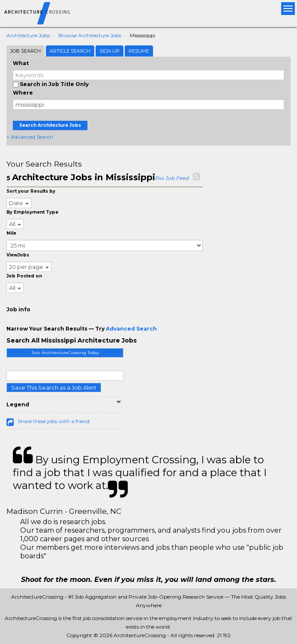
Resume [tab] (139, 51)
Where (23, 93)
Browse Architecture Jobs (90, 35)
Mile (11, 233)
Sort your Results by (31, 191)
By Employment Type (32, 212)
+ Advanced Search (30, 137)
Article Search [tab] (70, 51)
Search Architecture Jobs (50, 125)
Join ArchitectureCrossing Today (65, 353)
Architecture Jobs (28, 35)
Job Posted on (24, 276)
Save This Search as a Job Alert (54, 388)
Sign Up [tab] (109, 51)
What (21, 63)
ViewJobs (18, 255)
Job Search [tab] (25, 51)
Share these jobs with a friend (54, 421)
